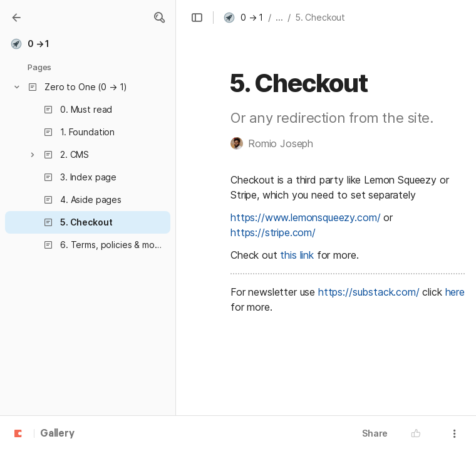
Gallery (57, 434)
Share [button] (375, 433)
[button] (159, 18)
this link (297, 255)
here (455, 292)
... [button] (279, 17)
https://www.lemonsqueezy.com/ (305, 217)
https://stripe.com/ (273, 232)
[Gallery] (16, 18)
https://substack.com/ (369, 292)
